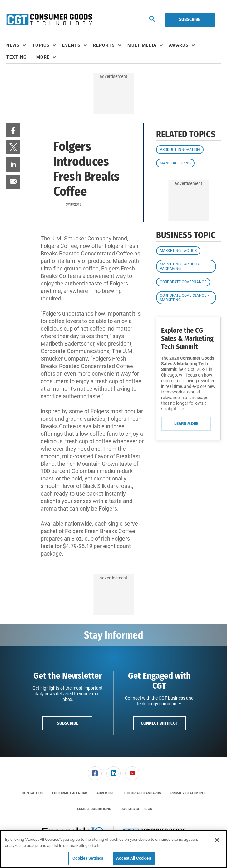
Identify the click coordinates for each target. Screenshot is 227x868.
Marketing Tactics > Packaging (180, 266)
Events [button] (71, 45)
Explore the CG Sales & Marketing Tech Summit (187, 339)
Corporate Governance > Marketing (185, 298)
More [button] (43, 57)
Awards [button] (179, 45)
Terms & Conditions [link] (93, 809)
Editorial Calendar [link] (70, 793)
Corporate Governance (183, 282)
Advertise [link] (105, 793)
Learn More (186, 424)
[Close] (217, 840)
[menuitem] (19, 45)
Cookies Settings (136, 809)
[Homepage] (49, 20)
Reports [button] (104, 45)
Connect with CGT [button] (159, 723)
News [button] (13, 45)
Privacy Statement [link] (188, 793)
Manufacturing (175, 163)
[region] (113, 849)
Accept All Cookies (133, 858)
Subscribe (190, 19)
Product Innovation (180, 150)
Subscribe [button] (67, 723)
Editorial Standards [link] (142, 793)
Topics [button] (41, 45)
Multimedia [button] (142, 45)
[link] (13, 130)
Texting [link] (17, 57)
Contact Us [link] (32, 793)
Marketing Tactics (178, 251)
